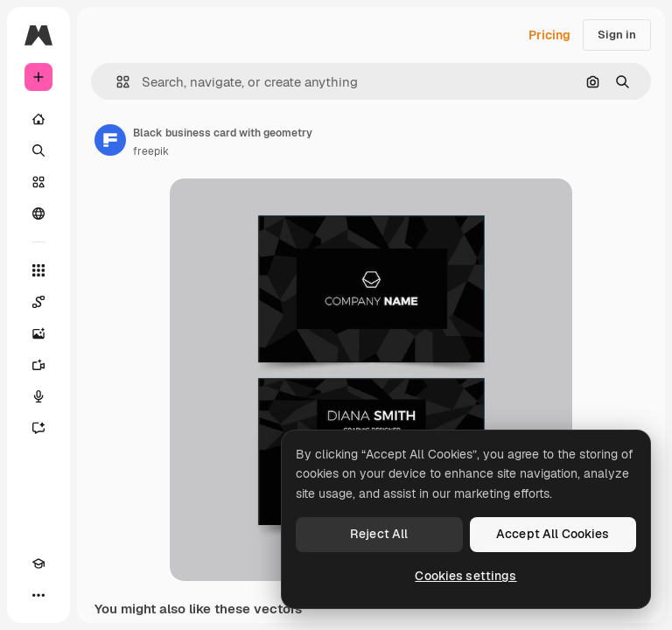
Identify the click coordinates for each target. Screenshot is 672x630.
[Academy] (38, 563)
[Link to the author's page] (110, 140)
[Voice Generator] (38, 396)
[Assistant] (38, 428)
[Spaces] (38, 302)
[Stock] (38, 182)
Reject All (379, 534)
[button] (116, 82)
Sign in (617, 35)
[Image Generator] (38, 333)
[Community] (38, 213)
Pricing (549, 35)
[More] (38, 595)
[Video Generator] (38, 365)
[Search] (38, 150)
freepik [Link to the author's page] (151, 151)
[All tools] (38, 270)
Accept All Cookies (553, 534)
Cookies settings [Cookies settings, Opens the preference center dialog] (465, 576)
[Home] (38, 119)
